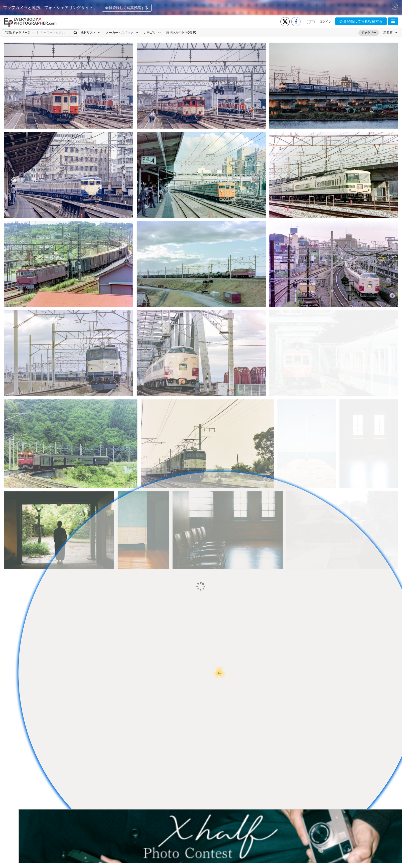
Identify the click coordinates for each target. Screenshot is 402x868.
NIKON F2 (189, 33)
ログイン (325, 22)
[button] (393, 21)
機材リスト (91, 33)
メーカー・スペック (122, 33)
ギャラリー (369, 33)
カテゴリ (152, 33)
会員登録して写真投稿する (127, 8)
